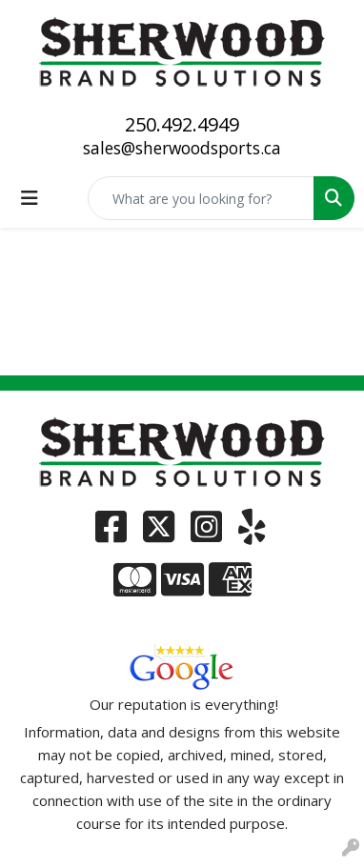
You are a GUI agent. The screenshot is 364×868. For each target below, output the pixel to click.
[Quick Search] (201, 198)
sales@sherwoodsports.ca (182, 148)
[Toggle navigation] (30, 198)
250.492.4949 (182, 124)
